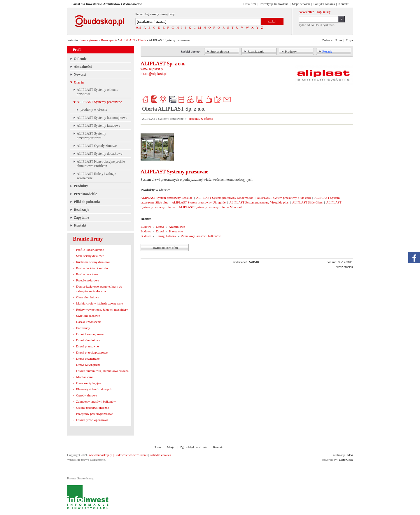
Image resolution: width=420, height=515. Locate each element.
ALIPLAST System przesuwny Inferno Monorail (210, 207)
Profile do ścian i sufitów (92, 268)
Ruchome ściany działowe (93, 262)
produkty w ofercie (201, 119)
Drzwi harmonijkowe (90, 334)
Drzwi (160, 227)
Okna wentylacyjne (89, 383)
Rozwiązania (109, 40)
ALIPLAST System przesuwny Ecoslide (167, 198)
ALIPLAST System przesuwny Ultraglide (199, 202)
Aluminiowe (177, 227)
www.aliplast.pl (152, 69)
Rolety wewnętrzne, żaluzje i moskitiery (102, 309)
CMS (350, 460)
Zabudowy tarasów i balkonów (96, 401)
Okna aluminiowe (88, 297)
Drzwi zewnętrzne (88, 359)
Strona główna (89, 40)
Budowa (146, 227)
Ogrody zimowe (86, 395)
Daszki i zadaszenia (89, 322)
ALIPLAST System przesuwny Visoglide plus (259, 202)
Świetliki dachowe (88, 316)
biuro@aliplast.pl (154, 74)
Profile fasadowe (87, 274)
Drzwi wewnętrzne (88, 365)
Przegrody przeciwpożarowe (94, 414)
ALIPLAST (128, 40)
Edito (342, 460)
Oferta (142, 40)
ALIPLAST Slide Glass (307, 202)
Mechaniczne (85, 377)
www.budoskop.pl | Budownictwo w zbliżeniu (119, 455)
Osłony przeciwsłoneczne (93, 408)
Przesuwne (176, 231)
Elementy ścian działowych (94, 389)
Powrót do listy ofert (165, 248)
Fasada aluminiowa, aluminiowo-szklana (102, 371)
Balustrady (83, 328)
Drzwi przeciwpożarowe (92, 352)
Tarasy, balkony (166, 236)
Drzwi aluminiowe (88, 340)
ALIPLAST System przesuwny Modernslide (225, 198)
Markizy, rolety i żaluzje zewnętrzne (99, 303)
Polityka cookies (160, 455)
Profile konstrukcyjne (90, 250)
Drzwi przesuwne (87, 346)
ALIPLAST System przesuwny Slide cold (284, 198)
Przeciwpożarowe (87, 280)
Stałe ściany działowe (90, 256)
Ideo (350, 455)
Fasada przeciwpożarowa (92, 420)
